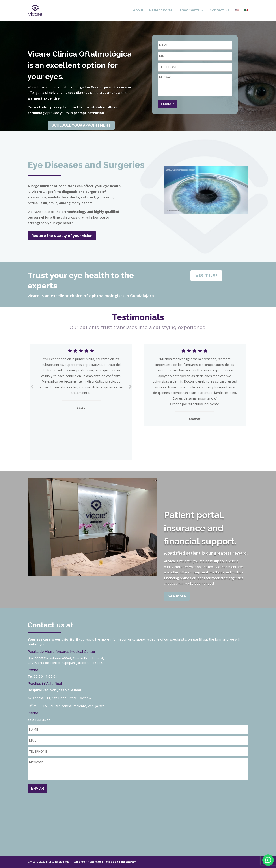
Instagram (129, 862)
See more (177, 596)
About (138, 11)
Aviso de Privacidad (87, 862)
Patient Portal (161, 11)
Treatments (189, 11)
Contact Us (219, 11)
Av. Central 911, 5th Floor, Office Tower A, (60, 698)
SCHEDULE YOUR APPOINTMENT (81, 125)
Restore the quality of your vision (62, 236)
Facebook (111, 862)
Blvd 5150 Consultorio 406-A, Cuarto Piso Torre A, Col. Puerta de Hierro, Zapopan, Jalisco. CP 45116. (66, 660)
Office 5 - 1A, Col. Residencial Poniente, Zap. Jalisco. (66, 706)
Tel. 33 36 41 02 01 (42, 676)
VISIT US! (206, 276)
